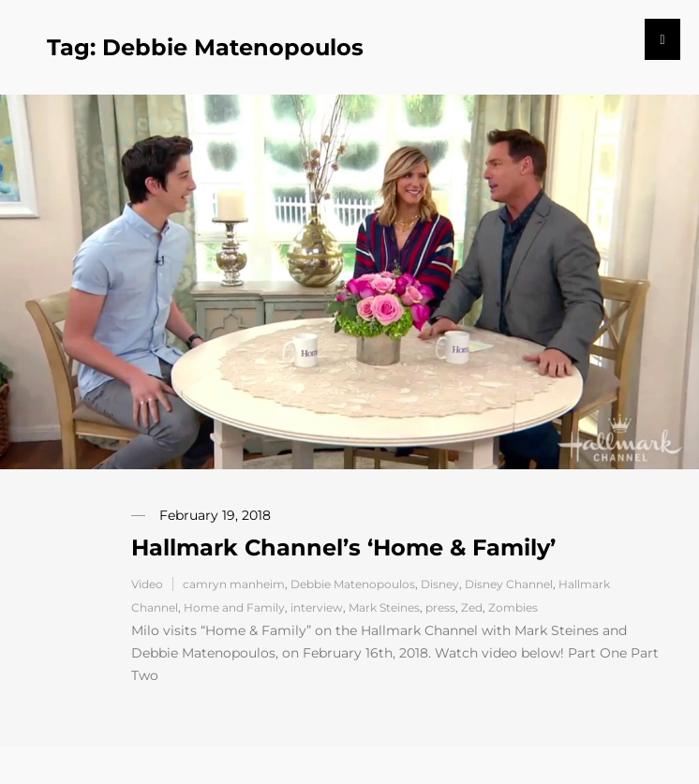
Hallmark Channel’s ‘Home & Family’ (343, 547)
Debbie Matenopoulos (353, 584)
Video (147, 584)
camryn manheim (234, 584)
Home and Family (234, 607)
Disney (440, 584)
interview (317, 607)
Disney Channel (509, 584)
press (440, 607)
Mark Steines (384, 607)
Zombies (513, 607)
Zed (472, 607)
